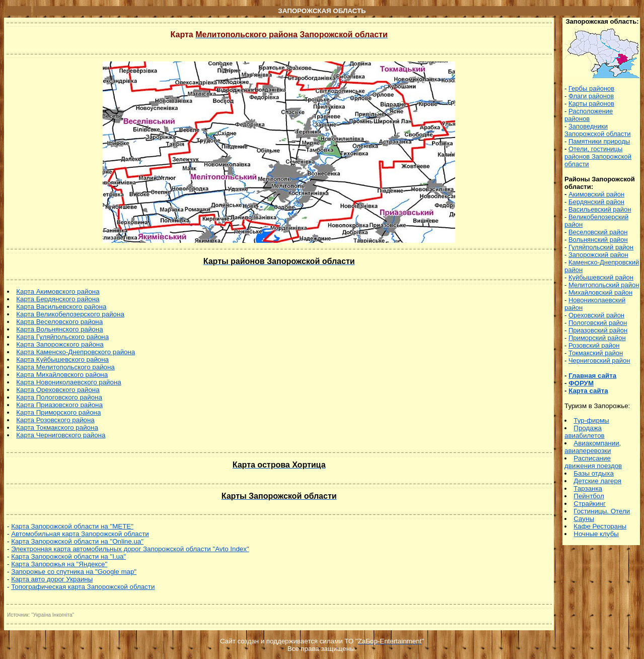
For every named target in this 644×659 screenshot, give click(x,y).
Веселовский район (598, 232)
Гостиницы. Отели (602, 511)
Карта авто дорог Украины (52, 579)
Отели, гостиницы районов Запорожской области (598, 156)
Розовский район (594, 345)
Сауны (584, 519)
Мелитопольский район (604, 285)
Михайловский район (600, 292)
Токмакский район (596, 353)
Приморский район (597, 338)
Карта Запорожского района (60, 344)
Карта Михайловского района (62, 375)
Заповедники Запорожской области (597, 130)
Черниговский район (599, 360)
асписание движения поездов (593, 462)
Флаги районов (591, 96)
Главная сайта (592, 376)
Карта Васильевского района (61, 307)
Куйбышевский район (601, 277)
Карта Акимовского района (58, 291)
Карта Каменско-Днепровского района (76, 352)
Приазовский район (598, 330)
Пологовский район (598, 323)
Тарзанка (588, 488)
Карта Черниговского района (61, 435)
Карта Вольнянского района (59, 329)
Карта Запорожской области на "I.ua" (68, 556)
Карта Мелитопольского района (65, 367)
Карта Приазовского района (59, 405)
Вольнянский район (598, 240)
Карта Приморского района (58, 412)
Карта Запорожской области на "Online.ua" (77, 541)
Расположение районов (589, 115)
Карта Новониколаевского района (68, 382)
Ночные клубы (596, 534)
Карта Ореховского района (58, 390)
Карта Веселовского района (59, 322)
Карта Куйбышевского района (62, 359)
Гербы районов (591, 88)
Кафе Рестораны (600, 526)
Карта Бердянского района (58, 299)
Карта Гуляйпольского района (62, 337)
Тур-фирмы (591, 420)
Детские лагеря (597, 481)
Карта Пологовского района (59, 397)
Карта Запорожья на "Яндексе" (59, 564)
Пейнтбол (589, 496)
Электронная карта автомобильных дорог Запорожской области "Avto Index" (130, 549)
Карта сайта (588, 391)
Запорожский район (598, 255)
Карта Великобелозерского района (70, 314)
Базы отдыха (593, 473)
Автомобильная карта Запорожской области (80, 534)
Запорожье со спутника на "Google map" (74, 572)
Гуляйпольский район (601, 247)
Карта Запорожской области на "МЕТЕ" (72, 526)
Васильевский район (600, 209)
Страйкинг (590, 504)
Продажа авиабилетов (585, 432)
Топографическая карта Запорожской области (83, 587)
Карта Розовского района (55, 420)
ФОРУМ (581, 383)
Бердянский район (596, 202)
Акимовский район (596, 194)
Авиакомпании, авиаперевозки (593, 447)
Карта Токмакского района (57, 427)
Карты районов (591, 104)
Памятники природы (599, 141)
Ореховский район (596, 315)
